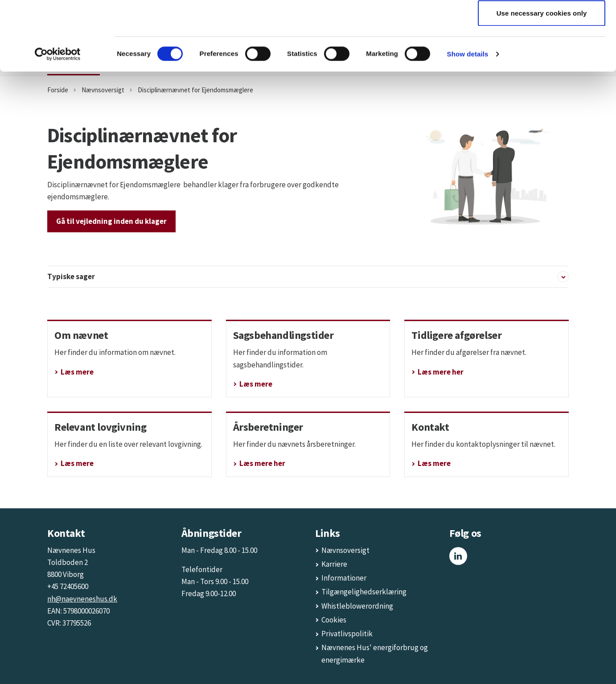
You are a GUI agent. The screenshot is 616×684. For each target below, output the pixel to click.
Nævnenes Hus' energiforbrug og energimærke (375, 653)
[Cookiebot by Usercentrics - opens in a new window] (58, 123)
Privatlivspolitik (347, 634)
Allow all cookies (542, 23)
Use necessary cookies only (542, 82)
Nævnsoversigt (345, 550)
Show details (468, 123)
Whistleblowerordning (357, 606)
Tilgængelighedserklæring (364, 592)
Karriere (334, 564)
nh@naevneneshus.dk (82, 599)
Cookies (334, 620)
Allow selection (542, 53)
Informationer (344, 578)
